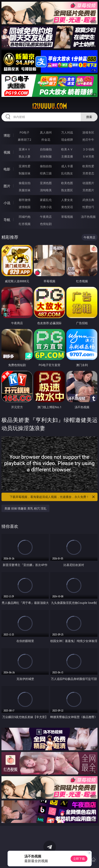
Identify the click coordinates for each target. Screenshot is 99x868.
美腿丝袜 (25, 190)
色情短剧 (46, 224)
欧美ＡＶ (67, 149)
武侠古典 (88, 200)
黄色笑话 (67, 207)
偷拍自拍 (46, 166)
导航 (7, 220)
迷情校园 (25, 207)
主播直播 (67, 156)
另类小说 (46, 207)
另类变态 (88, 173)
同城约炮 (25, 217)
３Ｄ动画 (88, 149)
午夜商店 (46, 217)
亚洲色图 (46, 183)
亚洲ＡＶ (25, 149)
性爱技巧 (88, 207)
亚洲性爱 (25, 166)
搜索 (89, 117)
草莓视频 (67, 217)
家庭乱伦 (46, 200)
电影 (7, 169)
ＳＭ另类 (88, 156)
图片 (7, 186)
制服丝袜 (25, 173)
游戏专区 (88, 132)
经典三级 (46, 173)
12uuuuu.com (49, 106)
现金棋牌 (67, 140)
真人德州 (46, 132)
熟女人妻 (25, 156)
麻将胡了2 (25, 140)
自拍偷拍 (46, 149)
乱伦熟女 (67, 173)
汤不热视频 (88, 217)
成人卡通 (67, 166)
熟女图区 (67, 190)
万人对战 (67, 132)
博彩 (7, 135)
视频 (7, 152)
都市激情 (25, 200)
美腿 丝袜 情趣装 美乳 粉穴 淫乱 (25, 508)
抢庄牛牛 (88, 140)
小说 (7, 203)
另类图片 (88, 190)
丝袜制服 (46, 156)
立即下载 (79, 859)
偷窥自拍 (25, 183)
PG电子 (24, 132)
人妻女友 (67, 200)
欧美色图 (67, 183)
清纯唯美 (46, 190)
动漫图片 (88, 183)
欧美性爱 (88, 166)
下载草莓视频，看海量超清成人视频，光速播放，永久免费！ (52, 497)
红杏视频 (25, 224)
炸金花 (46, 140)
